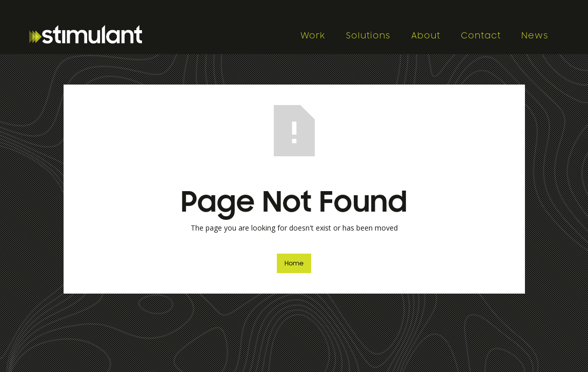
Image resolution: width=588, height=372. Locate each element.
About (426, 36)
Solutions (368, 36)
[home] (159, 34)
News (535, 36)
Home (294, 263)
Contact (481, 36)
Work (313, 36)
